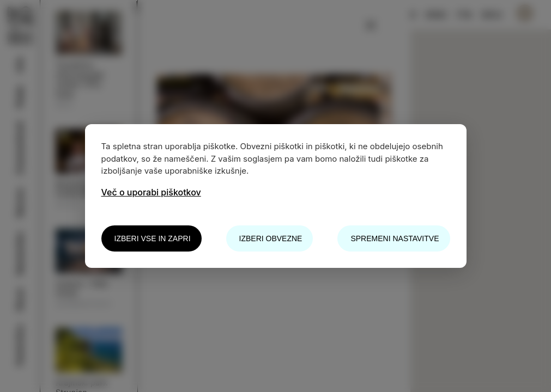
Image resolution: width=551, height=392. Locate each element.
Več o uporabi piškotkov (151, 192)
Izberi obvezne (271, 238)
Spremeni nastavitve (395, 238)
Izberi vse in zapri (153, 238)
